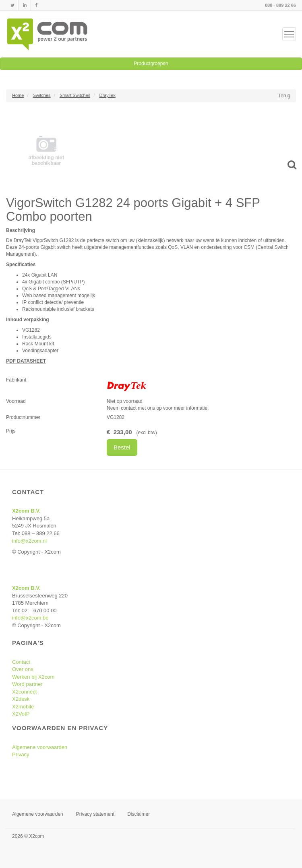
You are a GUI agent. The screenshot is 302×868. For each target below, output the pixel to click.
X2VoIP (21, 714)
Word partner (27, 684)
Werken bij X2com (33, 677)
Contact (21, 662)
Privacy (21, 754)
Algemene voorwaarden (40, 747)
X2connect (24, 692)
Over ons (23, 669)
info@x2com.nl (29, 541)
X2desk (21, 699)
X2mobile (23, 707)
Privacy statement (95, 814)
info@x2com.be (30, 618)
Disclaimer (139, 814)
